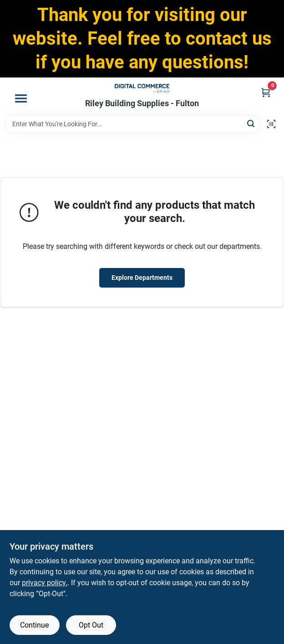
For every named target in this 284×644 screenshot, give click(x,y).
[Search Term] (132, 124)
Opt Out (91, 625)
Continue (34, 625)
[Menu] (21, 98)
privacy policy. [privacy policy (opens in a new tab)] (45, 583)
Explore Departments (142, 278)
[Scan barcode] (271, 124)
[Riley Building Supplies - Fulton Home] (142, 88)
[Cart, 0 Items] (266, 92)
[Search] (251, 123)
